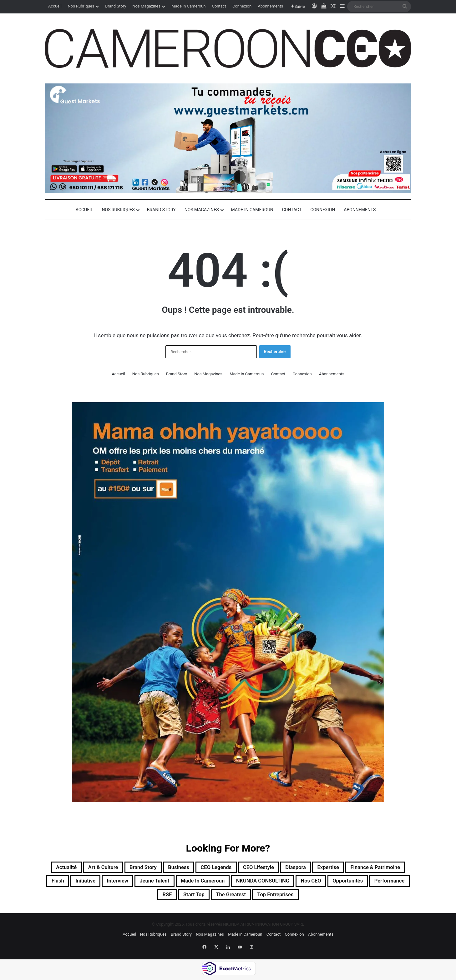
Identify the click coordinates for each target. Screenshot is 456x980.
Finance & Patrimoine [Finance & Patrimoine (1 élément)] (81, 883)
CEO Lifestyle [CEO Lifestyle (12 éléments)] (300, 868)
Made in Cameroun (188, 6)
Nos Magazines (146, 6)
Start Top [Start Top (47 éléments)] (255, 898)
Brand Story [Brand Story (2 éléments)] (164, 868)
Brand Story (116, 6)
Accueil (55, 6)
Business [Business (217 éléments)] (206, 868)
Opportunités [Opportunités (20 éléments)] (138, 898)
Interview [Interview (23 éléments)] (201, 883)
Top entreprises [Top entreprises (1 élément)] (351, 898)
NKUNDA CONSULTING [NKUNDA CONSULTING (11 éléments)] (372, 883)
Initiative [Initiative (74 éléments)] (163, 883)
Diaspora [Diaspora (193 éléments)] (343, 868)
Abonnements (270, 6)
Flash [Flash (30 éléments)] (131, 883)
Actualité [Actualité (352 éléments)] (74, 868)
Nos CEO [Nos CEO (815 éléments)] (95, 898)
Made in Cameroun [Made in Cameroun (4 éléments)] (301, 883)
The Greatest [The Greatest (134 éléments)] (299, 898)
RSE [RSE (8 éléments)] (224, 898)
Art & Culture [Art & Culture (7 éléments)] (117, 868)
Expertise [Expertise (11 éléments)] (382, 868)
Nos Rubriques (81, 6)
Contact (219, 6)
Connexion (242, 6)
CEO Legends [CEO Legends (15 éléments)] (250, 868)
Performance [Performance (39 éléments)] (188, 898)
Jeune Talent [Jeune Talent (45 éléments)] (244, 883)
